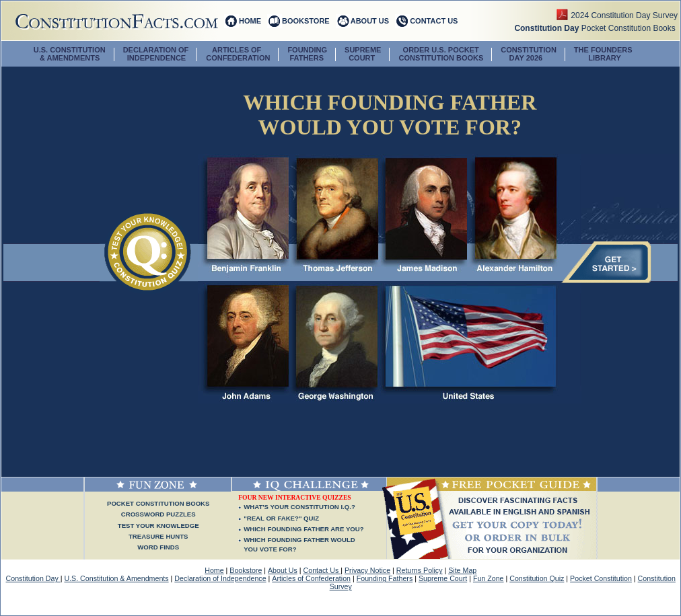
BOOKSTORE (306, 21)
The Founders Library (603, 54)
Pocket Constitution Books (597, 28)
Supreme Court (443, 578)
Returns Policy (420, 570)
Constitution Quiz (537, 578)
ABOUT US (370, 21)
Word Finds (158, 547)
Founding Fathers (385, 578)
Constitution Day (33, 578)
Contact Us (322, 570)
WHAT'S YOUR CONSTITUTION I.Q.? (299, 507)
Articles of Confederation (311, 578)
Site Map (462, 570)
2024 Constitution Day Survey (625, 15)
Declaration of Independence (220, 578)
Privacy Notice (367, 570)
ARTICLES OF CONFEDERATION (238, 54)
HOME (250, 21)
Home (214, 570)
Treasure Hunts (158, 536)
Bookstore (246, 570)
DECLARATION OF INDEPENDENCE (156, 54)
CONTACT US (434, 21)
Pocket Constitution (601, 578)
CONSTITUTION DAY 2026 (529, 54)
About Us (283, 570)
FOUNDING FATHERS (307, 54)
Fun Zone (489, 578)
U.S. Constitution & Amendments (116, 578)
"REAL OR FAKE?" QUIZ (281, 518)
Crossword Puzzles (158, 514)
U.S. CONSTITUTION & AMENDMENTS (70, 54)
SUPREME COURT (363, 54)
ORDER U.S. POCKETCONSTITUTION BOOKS (441, 54)
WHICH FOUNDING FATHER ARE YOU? (303, 529)
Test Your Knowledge (158, 526)
